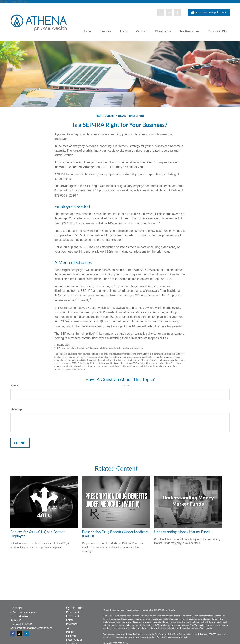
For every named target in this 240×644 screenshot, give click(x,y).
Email (126, 385)
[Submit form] (20, 443)
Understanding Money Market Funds (182, 532)
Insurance (72, 624)
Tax (68, 628)
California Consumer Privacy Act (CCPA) (197, 634)
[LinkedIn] (169, 13)
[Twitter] (160, 13)
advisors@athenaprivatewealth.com (31, 628)
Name (14, 385)
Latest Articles (74, 640)
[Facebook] (178, 13)
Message (16, 409)
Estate (70, 620)
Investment (73, 616)
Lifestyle (71, 636)
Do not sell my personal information (173, 637)
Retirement (73, 612)
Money (70, 632)
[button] (87, 31)
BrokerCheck (168, 610)
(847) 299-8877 (28, 613)
